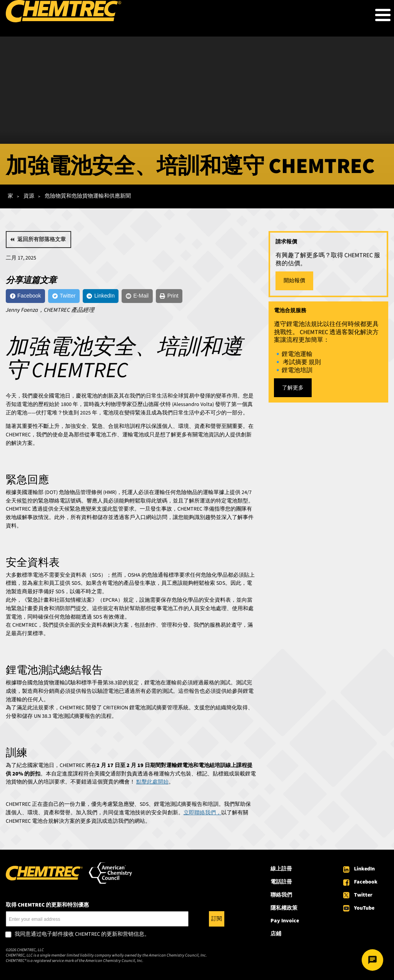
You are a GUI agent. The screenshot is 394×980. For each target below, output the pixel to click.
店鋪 (276, 934)
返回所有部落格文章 (42, 240)
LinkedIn (364, 869)
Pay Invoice (285, 921)
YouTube (364, 908)
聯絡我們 (281, 895)
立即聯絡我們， (202, 813)
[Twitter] (64, 296)
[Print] (169, 296)
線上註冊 (281, 869)
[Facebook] (25, 296)
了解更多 (293, 388)
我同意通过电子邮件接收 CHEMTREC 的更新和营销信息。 (82, 935)
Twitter (363, 895)
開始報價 (294, 281)
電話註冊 (281, 882)
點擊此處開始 (152, 782)
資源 (29, 196)
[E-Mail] (137, 296)
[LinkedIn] (101, 296)
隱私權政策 (284, 908)
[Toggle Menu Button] (383, 15)
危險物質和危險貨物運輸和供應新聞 (88, 196)
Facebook (366, 882)
